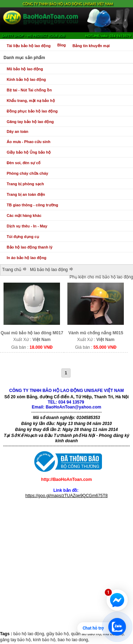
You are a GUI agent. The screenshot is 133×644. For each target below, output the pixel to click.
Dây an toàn (17, 131)
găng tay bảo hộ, (16, 640)
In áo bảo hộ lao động (26, 258)
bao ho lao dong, (73, 640)
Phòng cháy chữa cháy (27, 173)
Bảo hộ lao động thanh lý (30, 247)
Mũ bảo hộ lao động (25, 69)
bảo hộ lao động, (30, 634)
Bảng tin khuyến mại (91, 46)
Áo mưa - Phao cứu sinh (29, 142)
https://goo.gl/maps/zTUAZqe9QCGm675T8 (66, 496)
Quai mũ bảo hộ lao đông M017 (32, 333)
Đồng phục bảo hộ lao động (32, 111)
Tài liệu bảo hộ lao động (29, 46)
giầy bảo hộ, (59, 634)
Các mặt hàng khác (24, 215)
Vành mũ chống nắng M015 (96, 333)
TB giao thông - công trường (32, 205)
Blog (61, 45)
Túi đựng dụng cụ (23, 237)
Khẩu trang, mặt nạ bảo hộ (31, 101)
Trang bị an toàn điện (26, 194)
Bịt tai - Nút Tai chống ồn (29, 90)
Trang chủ (12, 270)
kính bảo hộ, (45, 640)
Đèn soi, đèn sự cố (24, 163)
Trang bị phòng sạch (25, 184)
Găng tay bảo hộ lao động (30, 122)
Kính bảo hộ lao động (26, 79)
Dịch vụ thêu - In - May (27, 226)
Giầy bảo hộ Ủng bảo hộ (29, 152)
